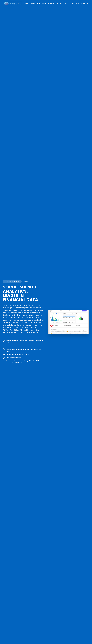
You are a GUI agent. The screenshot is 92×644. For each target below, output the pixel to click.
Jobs (66, 3)
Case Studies (41, 3)
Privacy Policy (74, 3)
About (33, 3)
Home (27, 3)
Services (51, 3)
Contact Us (85, 3)
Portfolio (59, 3)
